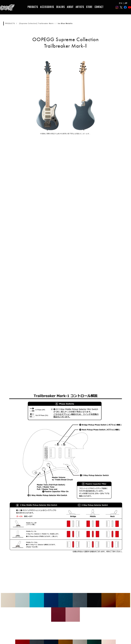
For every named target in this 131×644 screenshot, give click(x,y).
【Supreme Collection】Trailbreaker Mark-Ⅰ (36, 24)
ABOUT (70, 7)
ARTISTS (80, 7)
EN (121, 3)
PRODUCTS (33, 7)
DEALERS (61, 7)
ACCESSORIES (47, 7)
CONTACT (99, 7)
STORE (89, 7)
